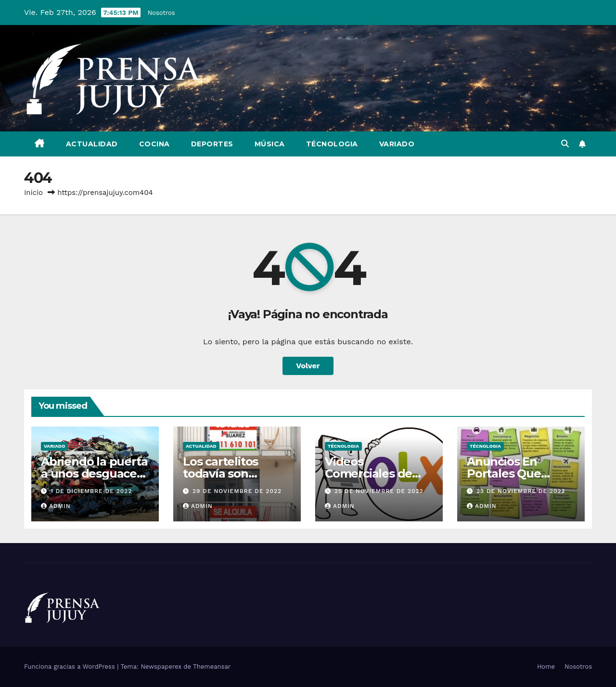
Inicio (33, 193)
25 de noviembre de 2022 (379, 491)
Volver (308, 366)
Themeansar (212, 667)
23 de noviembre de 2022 (521, 491)
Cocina (154, 144)
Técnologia (332, 144)
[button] (565, 144)
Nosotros (161, 13)
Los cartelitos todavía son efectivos (220, 473)
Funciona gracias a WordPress (71, 667)
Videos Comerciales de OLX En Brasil (368, 473)
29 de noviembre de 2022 (237, 491)
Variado (397, 144)
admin (56, 506)
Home (546, 667)
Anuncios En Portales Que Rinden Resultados (520, 473)
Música (270, 144)
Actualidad (92, 144)
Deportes (212, 144)
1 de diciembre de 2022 (91, 491)
